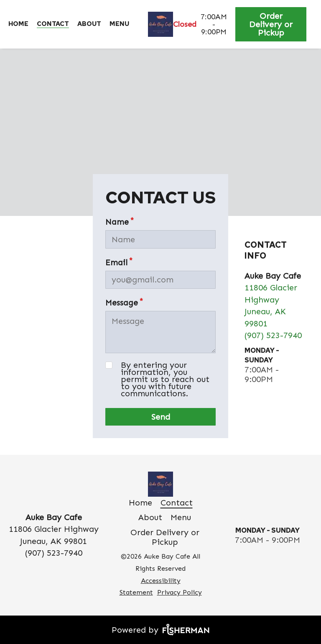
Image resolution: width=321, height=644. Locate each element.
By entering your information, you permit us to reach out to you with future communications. (165, 379)
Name (117, 222)
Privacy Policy (180, 592)
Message (122, 303)
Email (116, 263)
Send (161, 417)
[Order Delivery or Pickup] (272, 24)
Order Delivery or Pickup (271, 24)
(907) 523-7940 (273, 335)
